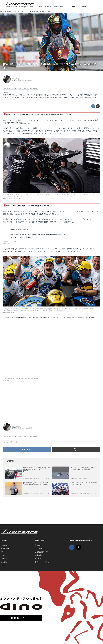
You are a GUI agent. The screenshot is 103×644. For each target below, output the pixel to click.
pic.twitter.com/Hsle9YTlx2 (56, 235)
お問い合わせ (40, 555)
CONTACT (21, 618)
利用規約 (38, 559)
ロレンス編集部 (27, 80)
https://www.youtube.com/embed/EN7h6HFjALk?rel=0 (51, 350)
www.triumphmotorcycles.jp (12, 198)
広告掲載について (41, 552)
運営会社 (38, 545)
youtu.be (100, 70)
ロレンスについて (41, 549)
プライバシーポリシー (43, 562)
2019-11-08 (16, 78)
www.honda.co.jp (9, 312)
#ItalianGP (43, 235)
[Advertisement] (23, 402)
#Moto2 (13, 230)
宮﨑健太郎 (16, 80)
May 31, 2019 (33, 237)
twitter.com (7, 243)
